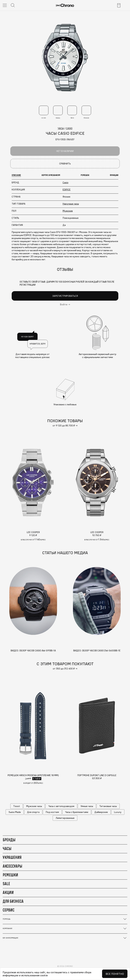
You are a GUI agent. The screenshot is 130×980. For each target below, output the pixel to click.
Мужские (68, 211)
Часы (7, 849)
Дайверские (101, 812)
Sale (6, 884)
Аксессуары (12, 866)
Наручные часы (71, 204)
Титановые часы (108, 806)
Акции (8, 892)
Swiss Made (15, 812)
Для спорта (33, 812)
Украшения (12, 857)
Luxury (118, 812)
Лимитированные (65, 818)
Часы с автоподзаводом (61, 806)
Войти (64, 304)
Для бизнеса (13, 901)
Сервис (9, 910)
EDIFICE (67, 190)
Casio (66, 182)
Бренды (9, 840)
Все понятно (115, 974)
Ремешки (10, 875)
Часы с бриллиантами (77, 812)
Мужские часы (34, 806)
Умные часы (87, 806)
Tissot (17, 806)
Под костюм (52, 812)
